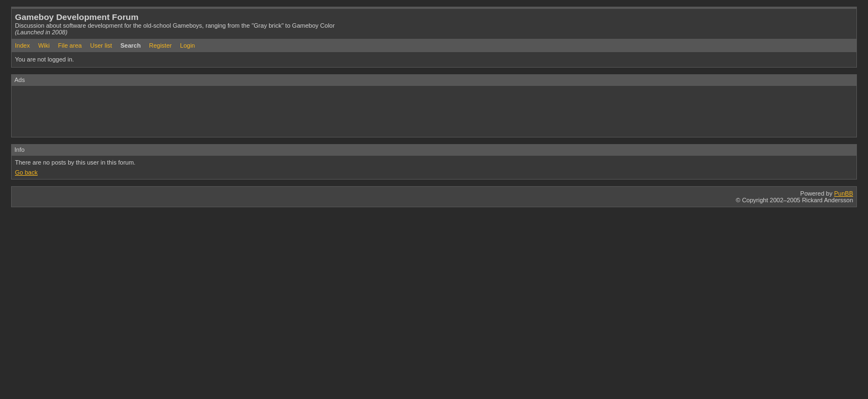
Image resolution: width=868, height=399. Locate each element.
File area (70, 45)
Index (22, 45)
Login (187, 45)
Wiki (44, 45)
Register (160, 45)
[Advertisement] (213, 111)
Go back (26, 172)
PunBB (844, 193)
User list (101, 45)
